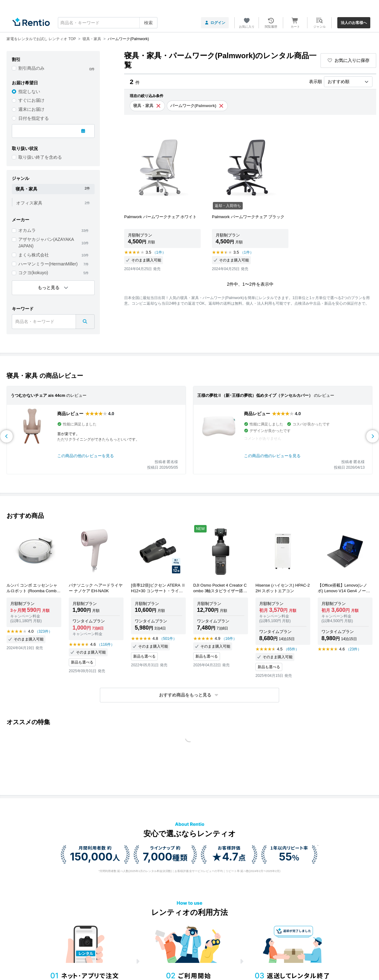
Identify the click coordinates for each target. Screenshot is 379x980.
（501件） (168, 639)
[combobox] (108, 23)
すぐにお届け (31, 100)
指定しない (29, 91)
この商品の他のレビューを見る (86, 456)
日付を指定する (34, 118)
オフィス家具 (29, 203)
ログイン (215, 23)
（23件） (354, 649)
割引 (16, 59)
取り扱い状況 (25, 148)
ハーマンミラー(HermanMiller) (48, 264)
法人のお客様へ (354, 23)
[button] (189, 695)
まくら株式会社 (34, 255)
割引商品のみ (31, 68)
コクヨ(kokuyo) (33, 273)
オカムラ (27, 230)
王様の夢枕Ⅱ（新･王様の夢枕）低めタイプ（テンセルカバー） (255, 395)
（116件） (106, 645)
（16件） (229, 639)
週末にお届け (31, 109)
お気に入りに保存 (349, 60)
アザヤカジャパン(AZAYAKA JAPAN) (46, 243)
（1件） (159, 252)
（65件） (291, 649)
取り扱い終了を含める (40, 157)
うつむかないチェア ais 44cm (38, 395)
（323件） (44, 631)
